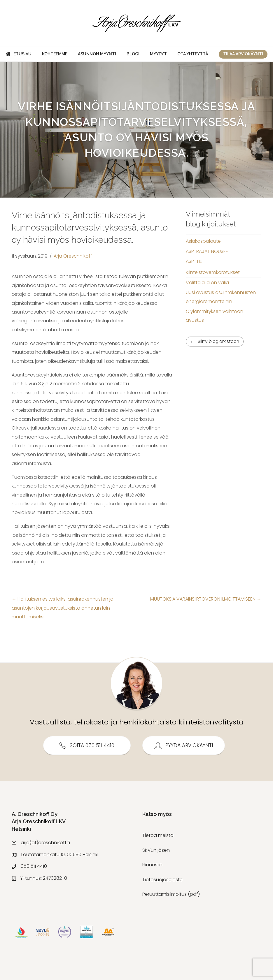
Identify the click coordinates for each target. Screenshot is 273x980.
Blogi (133, 54)
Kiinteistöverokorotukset (213, 272)
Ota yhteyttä (193, 54)
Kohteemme (55, 54)
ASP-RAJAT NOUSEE (207, 251)
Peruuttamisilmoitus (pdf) (171, 894)
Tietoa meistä (158, 835)
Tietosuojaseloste (162, 880)
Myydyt (158, 54)
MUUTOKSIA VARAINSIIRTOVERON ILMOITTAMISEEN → (206, 599)
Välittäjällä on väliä (207, 283)
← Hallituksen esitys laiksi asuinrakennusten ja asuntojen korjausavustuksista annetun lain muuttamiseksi (63, 608)
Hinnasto (152, 865)
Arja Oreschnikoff (73, 256)
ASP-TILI (194, 261)
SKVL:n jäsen (156, 850)
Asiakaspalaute (203, 241)
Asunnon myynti (97, 54)
